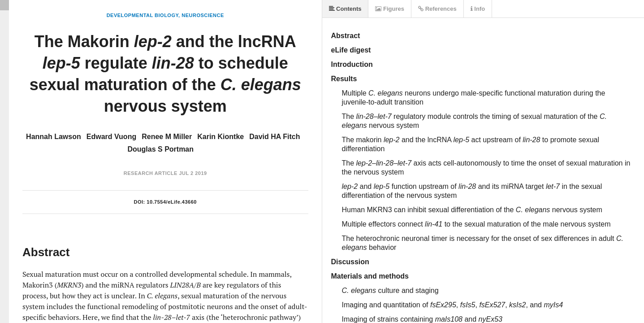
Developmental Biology (143, 15)
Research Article (151, 173)
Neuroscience (203, 15)
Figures (390, 9)
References (437, 9)
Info (478, 9)
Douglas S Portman (160, 149)
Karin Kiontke (220, 137)
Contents (345, 9)
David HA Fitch (274, 137)
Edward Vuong (111, 137)
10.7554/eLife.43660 (172, 202)
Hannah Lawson (54, 137)
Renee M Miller (167, 137)
